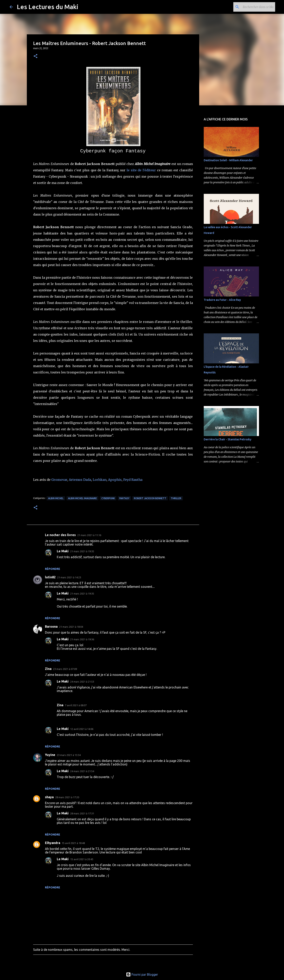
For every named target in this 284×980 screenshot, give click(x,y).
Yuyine (50, 755)
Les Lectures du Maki (48, 7)
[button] (35, 56)
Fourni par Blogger (142, 974)
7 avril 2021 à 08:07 (76, 705)
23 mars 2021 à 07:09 (65, 669)
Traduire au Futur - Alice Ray (222, 300)
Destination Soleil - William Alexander (228, 160)
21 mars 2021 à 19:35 (82, 551)
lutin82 (50, 577)
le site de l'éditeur (141, 170)
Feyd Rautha (133, 480)
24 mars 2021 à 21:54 (82, 771)
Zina (48, 669)
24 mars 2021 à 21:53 (82, 682)
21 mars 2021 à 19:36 (82, 639)
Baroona (51, 626)
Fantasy (124, 498)
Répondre (53, 569)
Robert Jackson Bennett (150, 498)
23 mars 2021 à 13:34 (69, 755)
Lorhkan (100, 480)
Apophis (115, 480)
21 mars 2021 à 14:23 (69, 577)
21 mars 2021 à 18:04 (71, 627)
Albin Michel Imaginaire (82, 498)
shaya (49, 797)
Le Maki (63, 551)
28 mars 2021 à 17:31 (82, 813)
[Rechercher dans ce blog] (254, 7)
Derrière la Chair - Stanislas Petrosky (227, 439)
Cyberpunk (108, 498)
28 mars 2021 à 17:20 (67, 797)
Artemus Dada (80, 480)
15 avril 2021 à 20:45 (82, 859)
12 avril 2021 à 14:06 (82, 729)
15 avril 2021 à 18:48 (73, 843)
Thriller (176, 498)
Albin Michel (56, 498)
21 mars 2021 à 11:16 (89, 535)
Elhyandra (53, 843)
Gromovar (59, 480)
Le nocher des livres (60, 535)
